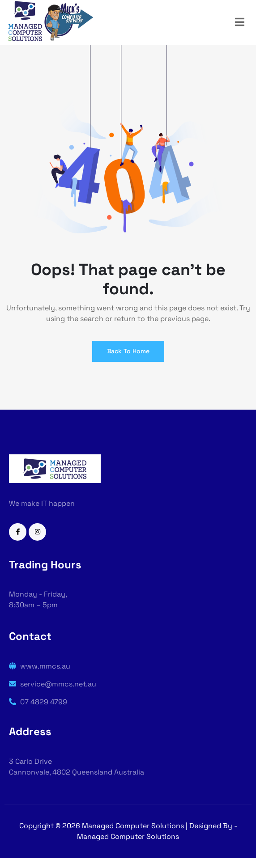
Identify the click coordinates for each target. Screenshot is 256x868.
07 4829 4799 (38, 702)
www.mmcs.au (40, 666)
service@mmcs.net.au (53, 684)
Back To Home (128, 351)
